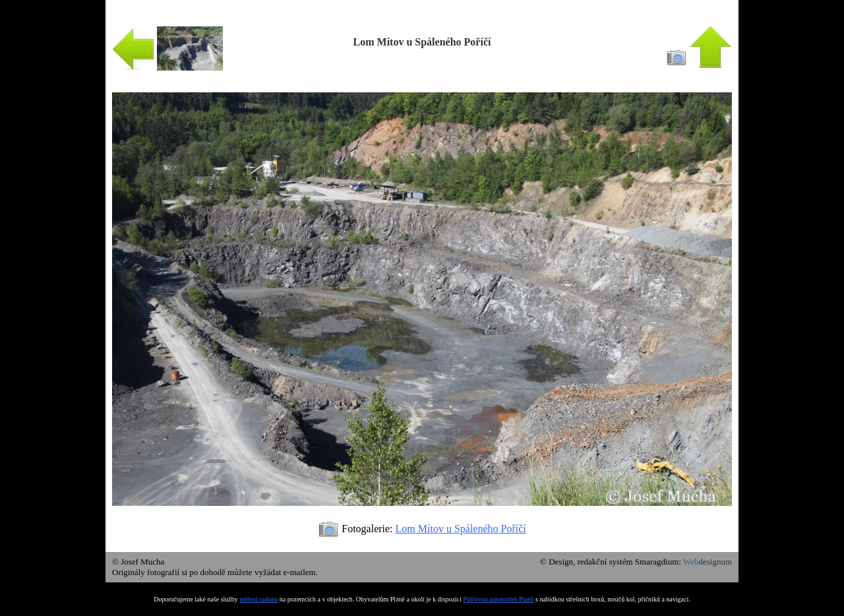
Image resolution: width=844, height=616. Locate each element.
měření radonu (258, 599)
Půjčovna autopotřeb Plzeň (498, 599)
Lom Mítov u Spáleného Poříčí (461, 529)
